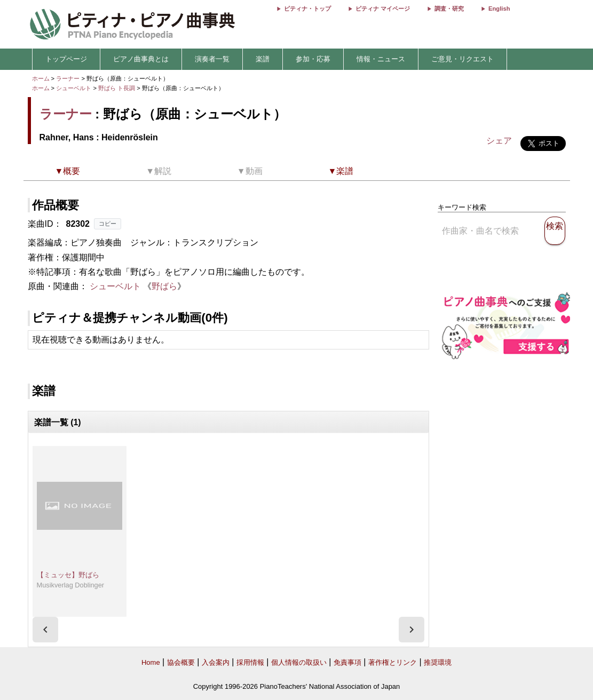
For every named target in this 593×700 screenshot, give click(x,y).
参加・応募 (313, 59)
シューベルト (74, 88)
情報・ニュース (381, 59)
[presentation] (45, 630)
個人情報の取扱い (299, 662)
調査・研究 (449, 9)
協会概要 (181, 662)
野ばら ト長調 (117, 88)
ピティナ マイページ (383, 9)
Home (151, 662)
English (499, 9)
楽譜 (263, 59)
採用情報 (250, 662)
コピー (108, 224)
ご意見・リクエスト (462, 59)
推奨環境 (438, 662)
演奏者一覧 (212, 59)
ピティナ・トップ (307, 9)
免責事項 (347, 662)
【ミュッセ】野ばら (68, 575)
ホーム (41, 78)
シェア (499, 141)
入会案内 (216, 662)
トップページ (66, 59)
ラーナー (68, 78)
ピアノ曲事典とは (141, 59)
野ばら (164, 286)
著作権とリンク (393, 662)
